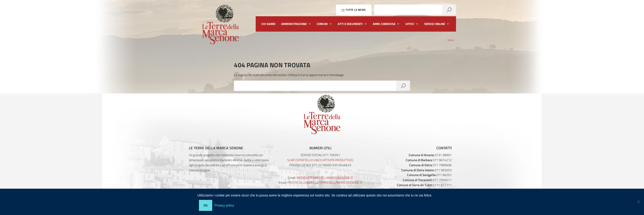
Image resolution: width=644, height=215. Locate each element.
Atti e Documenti (352, 24)
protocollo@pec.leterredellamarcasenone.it (325, 182)
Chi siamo (268, 24)
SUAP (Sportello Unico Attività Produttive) (320, 160)
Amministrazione (296, 24)
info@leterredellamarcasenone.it (325, 178)
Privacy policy (225, 206)
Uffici (412, 24)
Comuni (324, 24)
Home (451, 40)
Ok (206, 206)
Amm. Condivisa (386, 24)
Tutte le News (354, 10)
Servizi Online (437, 24)
